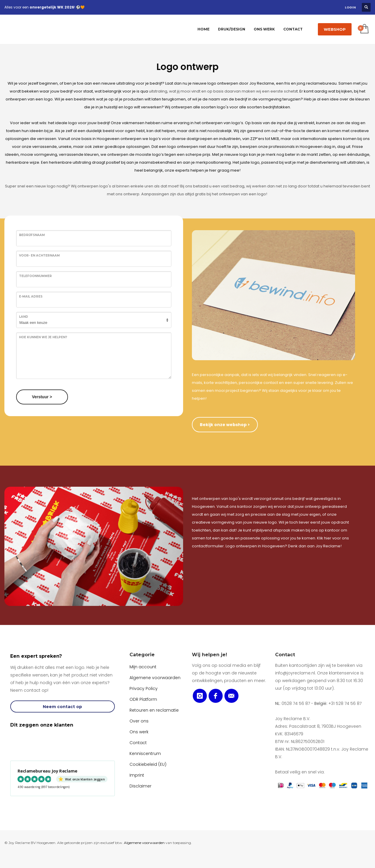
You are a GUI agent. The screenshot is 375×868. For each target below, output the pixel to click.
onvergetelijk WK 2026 (52, 7)
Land (24, 317)
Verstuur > (42, 397)
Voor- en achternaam (39, 256)
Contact (285, 655)
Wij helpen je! (209, 655)
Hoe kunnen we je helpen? (43, 337)
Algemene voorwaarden (144, 843)
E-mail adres (31, 297)
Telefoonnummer (35, 276)
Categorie (142, 655)
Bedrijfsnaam (32, 235)
